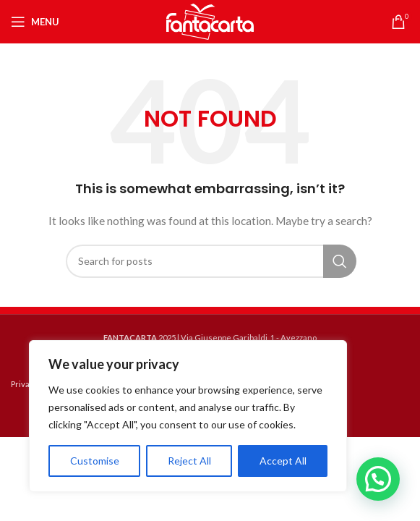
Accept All (283, 461)
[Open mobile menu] (35, 22)
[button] (378, 479)
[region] (188, 416)
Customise (95, 461)
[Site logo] (210, 21)
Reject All (189, 461)
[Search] (210, 261)
